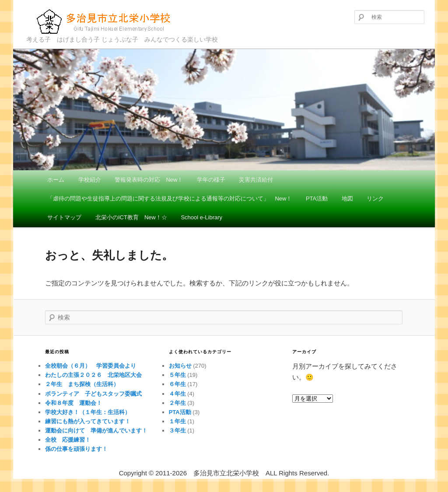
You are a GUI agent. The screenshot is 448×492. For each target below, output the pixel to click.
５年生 (177, 375)
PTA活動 (317, 199)
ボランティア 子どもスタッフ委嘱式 (93, 394)
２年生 (177, 403)
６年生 (177, 384)
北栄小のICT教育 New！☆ (131, 217)
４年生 (177, 394)
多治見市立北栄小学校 (105, 21)
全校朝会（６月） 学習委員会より (91, 366)
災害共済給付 (256, 180)
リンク (375, 199)
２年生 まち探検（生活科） (82, 384)
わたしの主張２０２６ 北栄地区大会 (93, 375)
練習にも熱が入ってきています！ (88, 421)
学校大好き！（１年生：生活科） (88, 412)
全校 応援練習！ (68, 440)
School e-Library (201, 217)
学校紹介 (90, 180)
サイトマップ (64, 217)
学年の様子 (211, 180)
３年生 (177, 430)
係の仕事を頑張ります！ (79, 449)
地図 (347, 199)
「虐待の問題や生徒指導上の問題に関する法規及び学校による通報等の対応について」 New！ (170, 199)
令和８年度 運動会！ (73, 403)
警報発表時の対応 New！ (149, 180)
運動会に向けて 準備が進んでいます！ (96, 430)
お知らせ (180, 366)
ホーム (56, 180)
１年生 (177, 421)
